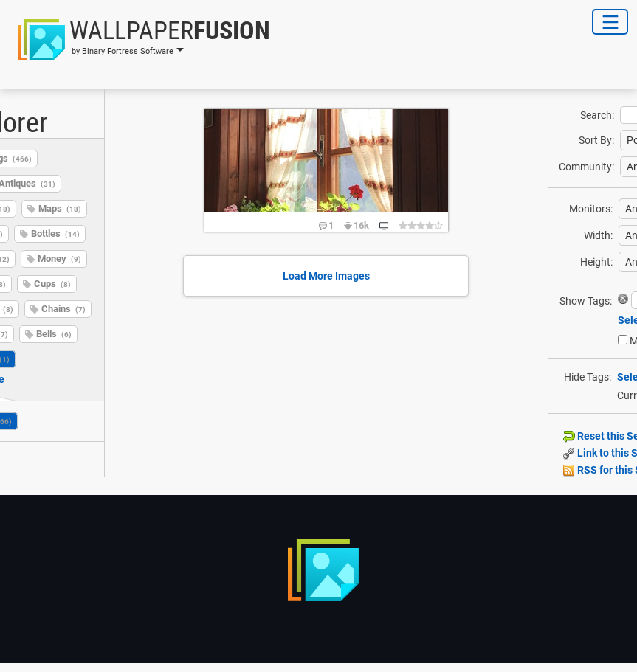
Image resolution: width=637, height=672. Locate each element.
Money (59, 259)
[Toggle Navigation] (610, 22)
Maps (60, 208)
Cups (52, 284)
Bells (54, 334)
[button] (140, 40)
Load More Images (326, 276)
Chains (63, 309)
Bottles (55, 233)
